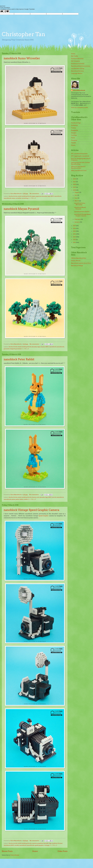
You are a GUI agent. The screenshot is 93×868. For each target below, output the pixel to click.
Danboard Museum (77, 59)
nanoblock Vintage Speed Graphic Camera (32, 510)
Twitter (74, 128)
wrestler (19, 198)
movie (54, 497)
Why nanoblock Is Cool (79, 171)
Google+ (74, 133)
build (19, 196)
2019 (75, 187)
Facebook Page (76, 123)
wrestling (25, 198)
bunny (34, 497)
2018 (75, 190)
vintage (47, 845)
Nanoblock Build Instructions (81, 66)
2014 (75, 234)
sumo (14, 198)
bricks (15, 196)
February (78, 219)
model (17, 845)
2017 (75, 226)
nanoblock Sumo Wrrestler (22, 58)
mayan (43, 347)
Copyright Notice (77, 73)
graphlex (40, 843)
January (77, 222)
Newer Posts (7, 851)
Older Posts (63, 851)
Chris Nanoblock (79, 90)
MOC (52, 196)
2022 (75, 179)
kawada (45, 196)
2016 (75, 228)
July (76, 195)
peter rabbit (19, 499)
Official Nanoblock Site (79, 258)
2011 (74, 242)
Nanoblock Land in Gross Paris (81, 263)
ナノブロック (32, 198)
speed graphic (39, 845)
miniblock (7, 845)
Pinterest (74, 140)
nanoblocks (8, 198)
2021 (75, 182)
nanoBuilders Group (78, 68)
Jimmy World (76, 261)
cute (38, 497)
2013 (75, 237)
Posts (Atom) (15, 855)
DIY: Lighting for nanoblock (80, 156)
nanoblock (58, 196)
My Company (76, 61)
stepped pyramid (15, 349)
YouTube (74, 135)
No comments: (35, 194)
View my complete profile (80, 107)
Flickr (73, 138)
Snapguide (75, 130)
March (77, 201)
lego (49, 196)
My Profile (75, 56)
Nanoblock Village (77, 266)
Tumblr (74, 143)
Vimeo (73, 145)
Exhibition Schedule (78, 64)
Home (35, 851)
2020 (75, 184)
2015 (75, 231)
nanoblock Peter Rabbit (19, 359)
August (77, 192)
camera (34, 843)
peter (13, 499)
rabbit (26, 499)
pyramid (7, 349)
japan (34, 196)
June (76, 198)
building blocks (27, 196)
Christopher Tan (24, 34)
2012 (75, 240)
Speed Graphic (44, 516)
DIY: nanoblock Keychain (79, 154)
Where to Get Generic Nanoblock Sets (78, 167)
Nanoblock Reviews (77, 71)
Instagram (74, 125)
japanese (39, 196)
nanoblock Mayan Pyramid (21, 209)
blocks (11, 196)
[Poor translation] (7, 11)
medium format (57, 843)
